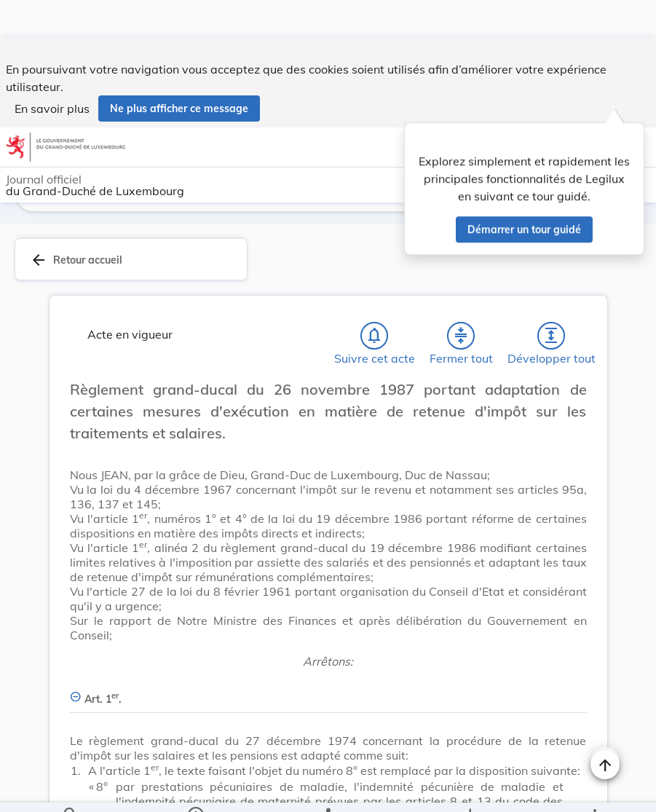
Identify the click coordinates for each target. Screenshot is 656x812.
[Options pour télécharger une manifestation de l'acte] (469, 789)
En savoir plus (52, 71)
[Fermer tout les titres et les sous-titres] (461, 299)
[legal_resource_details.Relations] (328, 789)
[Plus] (594, 789)
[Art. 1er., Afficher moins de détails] (328, 654)
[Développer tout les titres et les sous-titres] (551, 299)
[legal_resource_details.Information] (195, 789)
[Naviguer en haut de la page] (605, 728)
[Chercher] (71, 789)
